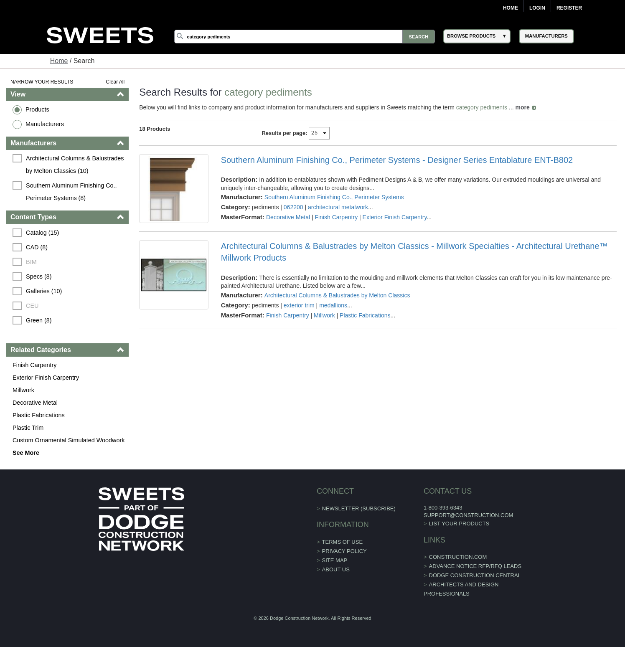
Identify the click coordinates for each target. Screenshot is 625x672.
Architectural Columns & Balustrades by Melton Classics (337, 295)
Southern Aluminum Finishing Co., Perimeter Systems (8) (72, 192)
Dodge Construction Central (475, 575)
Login (537, 8)
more (523, 107)
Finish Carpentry (35, 365)
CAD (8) (37, 247)
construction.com (458, 557)
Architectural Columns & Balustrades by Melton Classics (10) (76, 165)
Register (569, 8)
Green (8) (39, 320)
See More (26, 453)
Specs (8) (39, 276)
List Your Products (459, 524)
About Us (336, 569)
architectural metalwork (338, 207)
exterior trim (299, 305)
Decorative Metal (35, 403)
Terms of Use (343, 542)
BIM (31, 262)
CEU (32, 306)
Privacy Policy (344, 551)
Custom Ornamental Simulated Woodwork (69, 440)
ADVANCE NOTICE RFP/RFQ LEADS (475, 566)
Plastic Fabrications (39, 415)
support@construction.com (468, 515)
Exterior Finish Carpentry (46, 378)
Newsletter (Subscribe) (359, 508)
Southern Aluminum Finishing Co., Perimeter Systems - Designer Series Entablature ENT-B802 (397, 160)
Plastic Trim (28, 428)
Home (511, 8)
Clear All (115, 82)
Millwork (23, 390)
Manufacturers (45, 124)
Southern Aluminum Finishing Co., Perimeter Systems (334, 197)
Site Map (335, 560)
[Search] (305, 37)
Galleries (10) (44, 291)
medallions (333, 305)
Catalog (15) (42, 233)
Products (37, 109)
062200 (293, 207)
